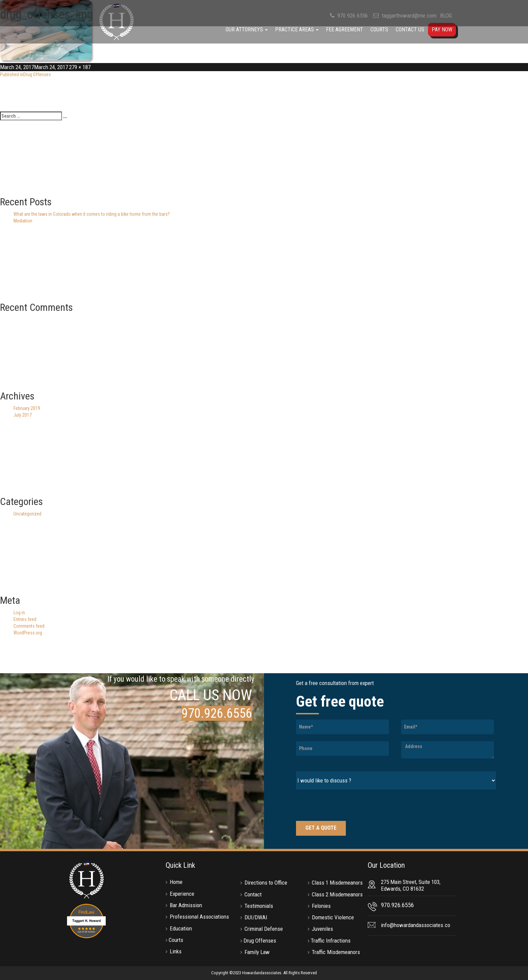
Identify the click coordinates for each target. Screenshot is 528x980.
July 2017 (23, 415)
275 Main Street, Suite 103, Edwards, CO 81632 (411, 885)
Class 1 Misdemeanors (337, 883)
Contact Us (410, 29)
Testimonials (259, 906)
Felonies (321, 906)
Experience (182, 894)
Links (176, 951)
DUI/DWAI (256, 917)
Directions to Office (266, 883)
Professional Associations (199, 917)
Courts (379, 29)
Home (176, 882)
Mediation (23, 221)
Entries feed (25, 619)
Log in (19, 613)
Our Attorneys (247, 29)
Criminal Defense (264, 929)
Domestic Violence (333, 917)
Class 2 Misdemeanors (337, 894)
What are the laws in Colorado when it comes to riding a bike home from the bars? (92, 214)
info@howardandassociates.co (416, 925)
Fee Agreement (344, 29)
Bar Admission (186, 905)
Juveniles (322, 929)
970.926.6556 (217, 713)
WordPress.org (28, 633)
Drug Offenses (260, 941)
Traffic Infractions (331, 941)
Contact (253, 894)
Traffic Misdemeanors (336, 952)
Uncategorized (27, 514)
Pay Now (442, 29)
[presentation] (347, 806)
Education (181, 928)
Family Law (257, 952)
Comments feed (29, 626)
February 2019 (27, 408)
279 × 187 (80, 67)
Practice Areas (297, 29)
